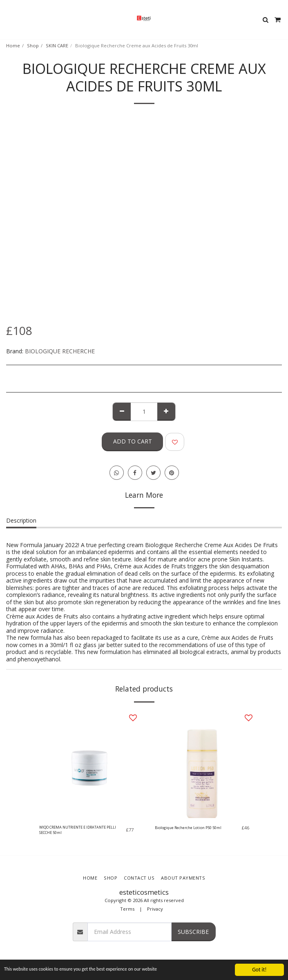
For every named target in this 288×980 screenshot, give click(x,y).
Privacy (155, 909)
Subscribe (193, 932)
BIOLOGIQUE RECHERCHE (60, 351)
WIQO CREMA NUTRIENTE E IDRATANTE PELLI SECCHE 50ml (78, 830)
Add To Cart (133, 441)
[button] (9, 19)
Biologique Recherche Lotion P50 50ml (188, 828)
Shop (33, 45)
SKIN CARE (57, 45)
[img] (86, 764)
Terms (127, 909)
